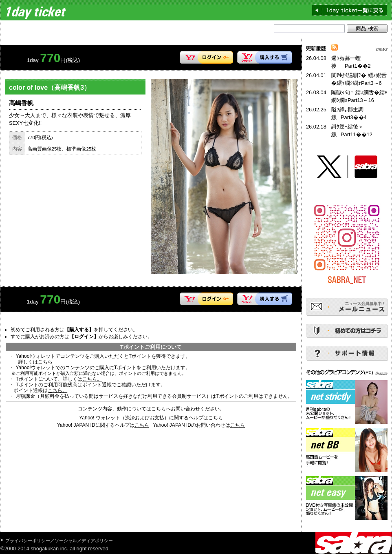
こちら (45, 362)
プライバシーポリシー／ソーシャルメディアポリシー (59, 541)
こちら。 (92, 379)
